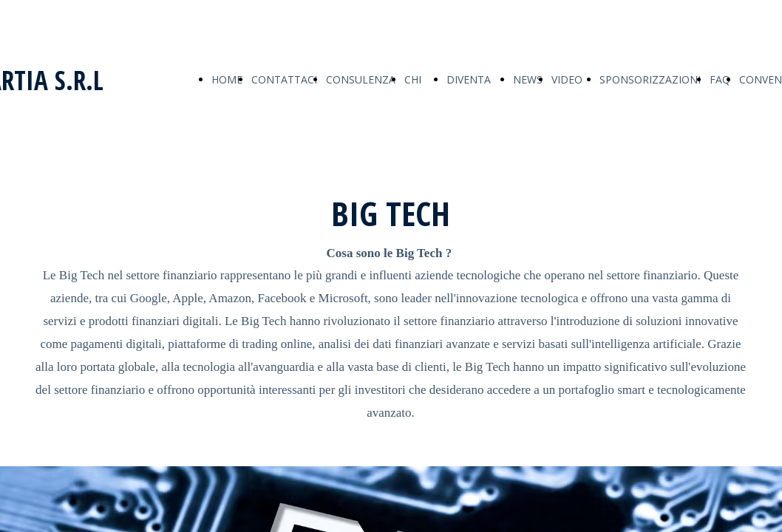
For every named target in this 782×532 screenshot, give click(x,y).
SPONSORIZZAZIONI (650, 79)
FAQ (720, 79)
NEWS (528, 79)
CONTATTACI (284, 79)
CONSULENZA (361, 79)
